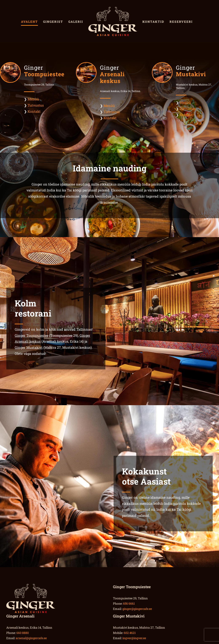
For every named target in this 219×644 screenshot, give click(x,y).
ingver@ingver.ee (134, 638)
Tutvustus (36, 105)
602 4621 (130, 633)
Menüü (33, 99)
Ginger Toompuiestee (32, 335)
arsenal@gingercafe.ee (31, 638)
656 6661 (129, 603)
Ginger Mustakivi (29, 347)
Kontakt (34, 111)
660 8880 (23, 633)
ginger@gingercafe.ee (137, 609)
